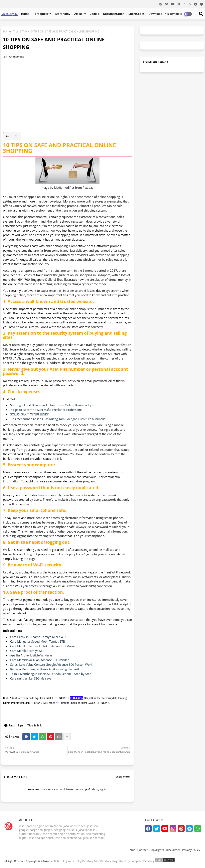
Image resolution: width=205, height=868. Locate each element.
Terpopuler (41, 14)
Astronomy (63, 14)
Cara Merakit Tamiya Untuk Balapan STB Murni (42, 646)
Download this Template (165, 14)
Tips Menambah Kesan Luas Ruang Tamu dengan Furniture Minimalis (58, 419)
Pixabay (88, 187)
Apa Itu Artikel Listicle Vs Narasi (32, 655)
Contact (142, 850)
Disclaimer (173, 850)
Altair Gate (53, 861)
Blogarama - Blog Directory (77, 861)
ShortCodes (137, 14)
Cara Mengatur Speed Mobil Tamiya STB (38, 641)
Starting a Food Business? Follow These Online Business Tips (52, 405)
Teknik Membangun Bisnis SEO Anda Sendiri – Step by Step (51, 674)
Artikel (79, 14)
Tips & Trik (20, 31)
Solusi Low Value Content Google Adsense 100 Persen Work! (52, 664)
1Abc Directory (103, 861)
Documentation (114, 14)
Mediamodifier (64, 187)
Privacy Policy (191, 850)
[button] (12, 136)
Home (25, 14)
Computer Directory (142, 861)
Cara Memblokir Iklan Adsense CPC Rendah (40, 660)
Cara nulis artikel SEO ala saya (31, 678)
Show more (123, 777)
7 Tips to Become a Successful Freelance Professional (47, 410)
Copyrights (157, 850)
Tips (21, 725)
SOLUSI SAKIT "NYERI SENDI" (30, 414)
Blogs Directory (121, 861)
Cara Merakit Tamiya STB (27, 651)
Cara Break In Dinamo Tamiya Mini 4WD (38, 637)
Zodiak (94, 14)
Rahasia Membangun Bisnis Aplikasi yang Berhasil (45, 669)
